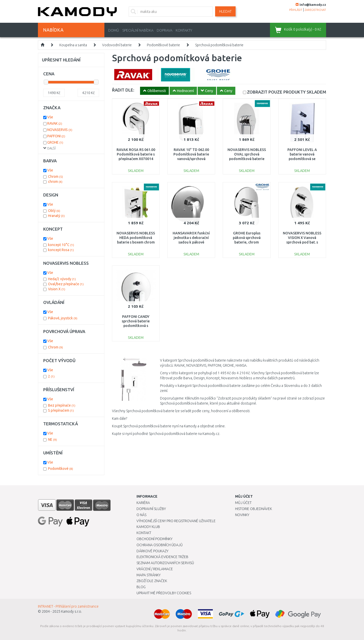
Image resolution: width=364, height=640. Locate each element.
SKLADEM (287, 92)
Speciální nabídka (138, 30)
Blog (141, 587)
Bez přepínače (62, 405)
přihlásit (296, 10)
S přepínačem (61, 410)
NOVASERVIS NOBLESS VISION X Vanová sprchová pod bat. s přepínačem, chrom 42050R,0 (302, 242)
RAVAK (55, 123)
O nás (141, 515)
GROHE (55, 142)
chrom (55, 182)
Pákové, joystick (63, 318)
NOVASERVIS (60, 130)
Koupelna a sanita (73, 45)
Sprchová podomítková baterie (219, 45)
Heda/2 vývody (62, 279)
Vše (50, 117)
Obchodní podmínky (154, 539)
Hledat (225, 11)
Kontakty (184, 30)
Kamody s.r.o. (72, 611)
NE (52, 439)
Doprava (165, 30)
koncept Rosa (61, 250)
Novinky (242, 515)
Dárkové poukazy (152, 551)
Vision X (57, 289)
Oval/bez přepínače (66, 284)
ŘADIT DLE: (123, 90)
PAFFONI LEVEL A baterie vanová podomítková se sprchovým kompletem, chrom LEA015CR (302, 159)
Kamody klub (148, 527)
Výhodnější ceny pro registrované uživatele (176, 521)
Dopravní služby (151, 509)
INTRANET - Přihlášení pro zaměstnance (68, 606)
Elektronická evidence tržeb (162, 557)
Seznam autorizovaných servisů (165, 563)
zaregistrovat (315, 10)
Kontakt (144, 533)
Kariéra (143, 503)
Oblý (54, 211)
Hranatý (56, 216)
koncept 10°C (61, 245)
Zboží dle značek (152, 581)
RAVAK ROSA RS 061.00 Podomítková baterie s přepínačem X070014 (136, 154)
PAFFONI (56, 136)
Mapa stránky (149, 575)
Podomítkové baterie (163, 45)
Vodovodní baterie (117, 45)
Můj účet (243, 503)
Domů (114, 30)
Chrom (55, 176)
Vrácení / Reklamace (155, 569)
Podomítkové (61, 469)
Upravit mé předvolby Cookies (164, 593)
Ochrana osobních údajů (160, 545)
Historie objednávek (254, 509)
